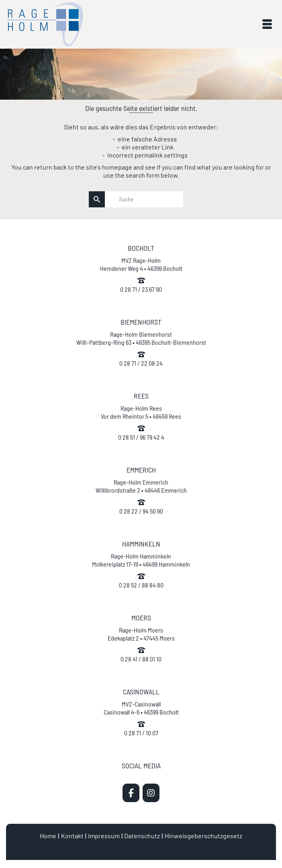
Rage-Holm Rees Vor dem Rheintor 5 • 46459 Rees (141, 412)
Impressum (104, 836)
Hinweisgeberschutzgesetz (203, 836)
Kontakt (72, 836)
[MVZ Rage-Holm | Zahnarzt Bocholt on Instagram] (151, 793)
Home (48, 836)
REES (141, 396)
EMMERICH (141, 470)
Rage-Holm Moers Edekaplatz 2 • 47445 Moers (141, 634)
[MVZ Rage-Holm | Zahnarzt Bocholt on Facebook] (131, 793)
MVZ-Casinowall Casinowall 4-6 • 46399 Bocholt (141, 708)
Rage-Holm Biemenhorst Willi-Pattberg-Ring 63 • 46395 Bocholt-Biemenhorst (141, 338)
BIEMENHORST (141, 322)
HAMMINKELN (141, 544)
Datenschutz (142, 836)
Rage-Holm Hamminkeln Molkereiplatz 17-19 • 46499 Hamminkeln (141, 560)
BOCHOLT (141, 248)
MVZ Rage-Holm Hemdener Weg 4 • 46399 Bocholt (141, 264)
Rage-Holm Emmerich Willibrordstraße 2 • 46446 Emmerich (141, 486)
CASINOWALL (141, 692)
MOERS (141, 618)
